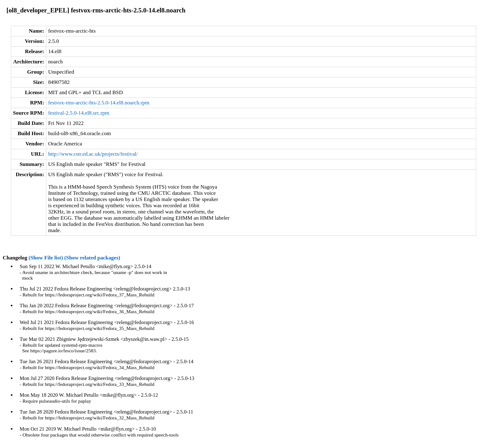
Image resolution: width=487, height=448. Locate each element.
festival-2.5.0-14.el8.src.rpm (79, 113)
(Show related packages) (92, 258)
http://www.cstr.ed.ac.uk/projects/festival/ (93, 154)
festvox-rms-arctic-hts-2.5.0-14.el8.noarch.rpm (99, 103)
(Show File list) (46, 258)
